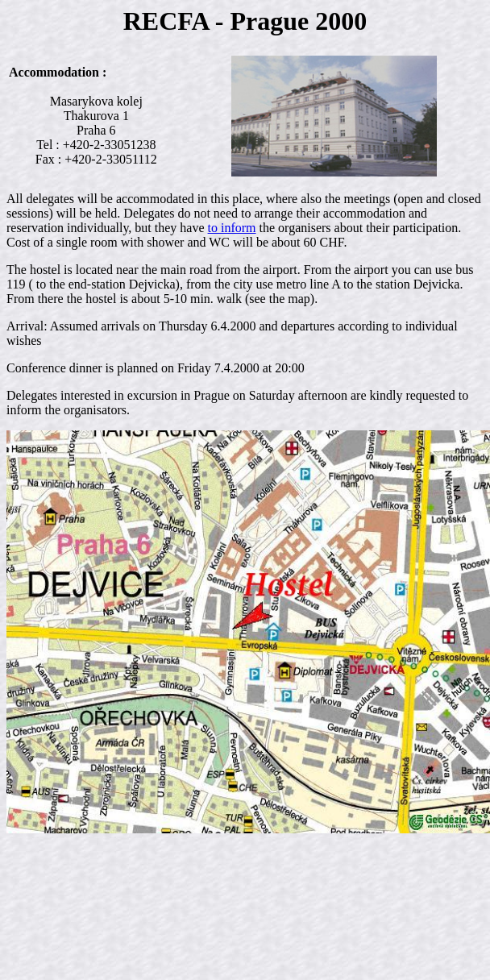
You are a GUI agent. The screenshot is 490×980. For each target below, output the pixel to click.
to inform (232, 228)
